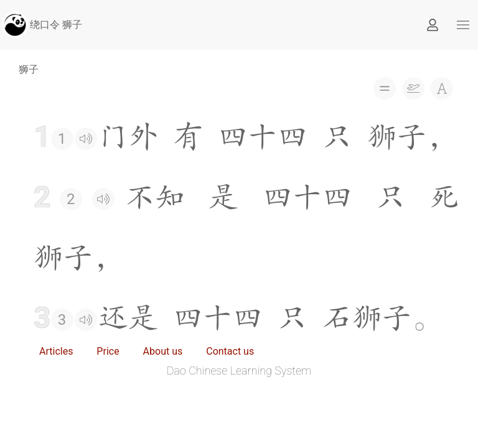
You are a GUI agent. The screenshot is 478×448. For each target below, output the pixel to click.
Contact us (230, 351)
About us (163, 351)
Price (108, 351)
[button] (463, 25)
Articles (56, 351)
